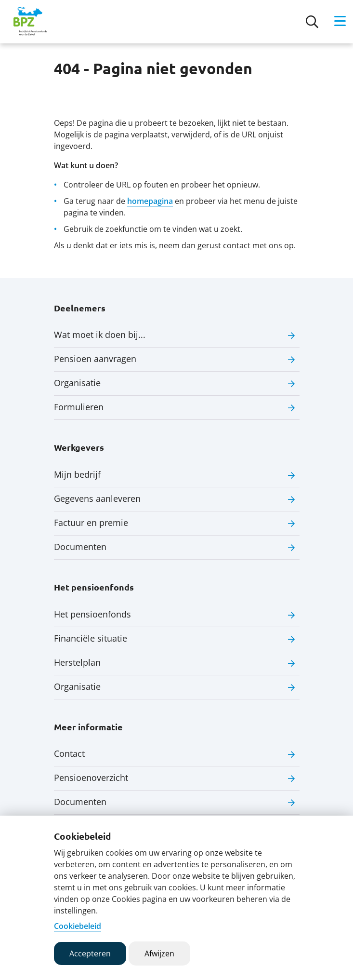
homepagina (150, 201)
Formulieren (79, 407)
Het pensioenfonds (92, 614)
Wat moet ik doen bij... (100, 335)
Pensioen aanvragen (95, 359)
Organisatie (77, 383)
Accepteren (90, 953)
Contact (69, 753)
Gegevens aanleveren (97, 498)
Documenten (80, 547)
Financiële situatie (91, 638)
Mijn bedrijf (77, 474)
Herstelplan (77, 662)
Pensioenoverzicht (91, 778)
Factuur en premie (91, 523)
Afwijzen (159, 953)
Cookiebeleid (78, 926)
